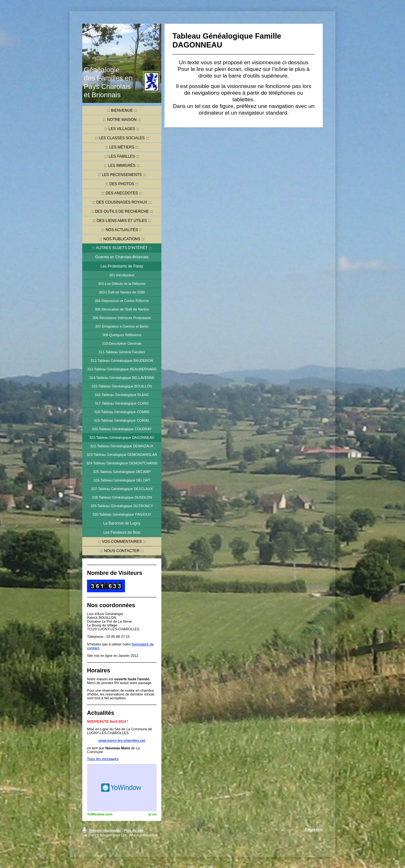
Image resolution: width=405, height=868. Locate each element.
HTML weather (122, 788)
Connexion (314, 829)
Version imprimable (102, 830)
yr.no (153, 814)
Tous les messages (103, 759)
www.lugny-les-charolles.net (122, 740)
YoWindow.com (100, 814)
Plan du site (134, 830)
